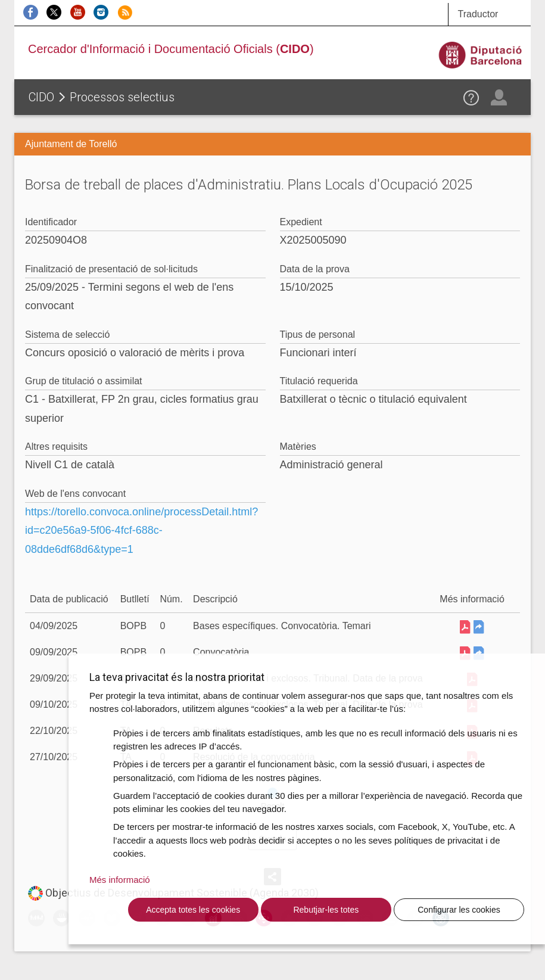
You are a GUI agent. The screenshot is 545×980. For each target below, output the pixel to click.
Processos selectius (122, 97)
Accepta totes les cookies (193, 910)
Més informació (120, 880)
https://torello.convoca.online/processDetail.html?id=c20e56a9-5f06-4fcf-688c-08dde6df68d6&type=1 (141, 531)
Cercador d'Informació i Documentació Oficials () (171, 49)
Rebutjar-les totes (326, 910)
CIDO (41, 97)
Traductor (478, 14)
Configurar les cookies (459, 910)
